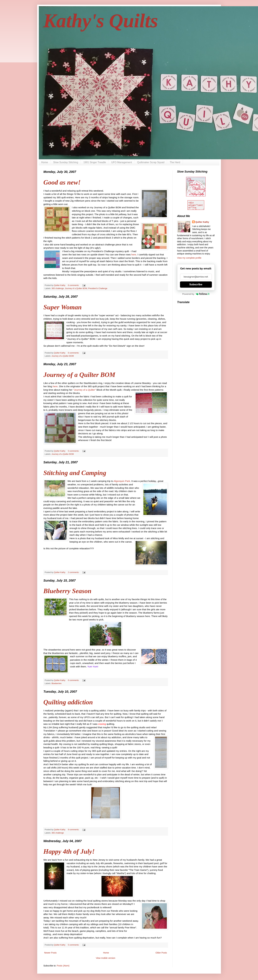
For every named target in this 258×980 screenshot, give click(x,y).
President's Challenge (98, 288)
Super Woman (63, 307)
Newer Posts (50, 953)
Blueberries (57, 683)
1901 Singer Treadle (95, 162)
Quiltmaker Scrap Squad (151, 162)
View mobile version (106, 958)
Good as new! (62, 182)
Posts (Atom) (63, 966)
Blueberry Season (67, 591)
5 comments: (74, 451)
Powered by (196, 294)
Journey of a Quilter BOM (76, 288)
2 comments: (74, 572)
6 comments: (74, 285)
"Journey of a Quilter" (84, 390)
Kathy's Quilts (101, 21)
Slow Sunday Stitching (66, 162)
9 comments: (74, 830)
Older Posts (161, 953)
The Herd (175, 162)
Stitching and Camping (75, 473)
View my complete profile (189, 258)
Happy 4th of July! (69, 851)
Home (45, 162)
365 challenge (58, 288)
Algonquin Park (122, 481)
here (134, 255)
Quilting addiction (68, 702)
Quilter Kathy (202, 222)
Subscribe (196, 284)
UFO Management (122, 162)
